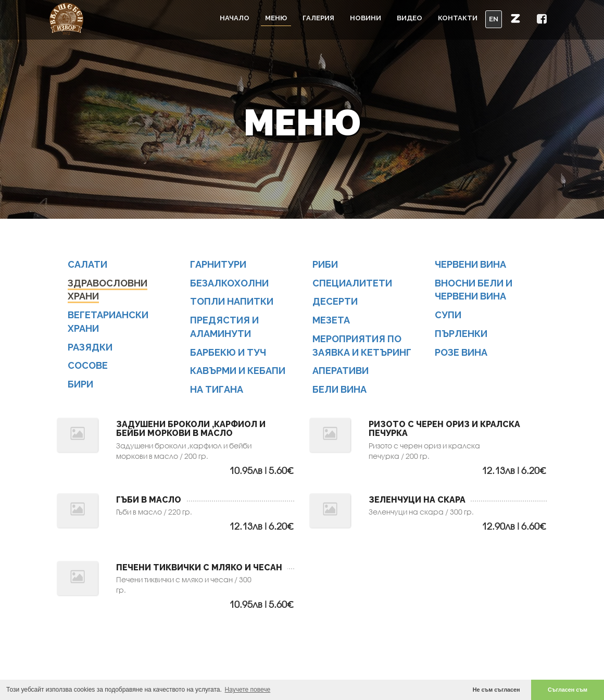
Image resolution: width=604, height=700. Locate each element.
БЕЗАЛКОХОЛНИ (229, 285)
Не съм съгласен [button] (496, 690)
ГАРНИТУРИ (218, 266)
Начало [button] (235, 18)
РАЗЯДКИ (90, 349)
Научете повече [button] (248, 690)
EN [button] (494, 19)
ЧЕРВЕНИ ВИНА (470, 266)
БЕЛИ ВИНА (339, 391)
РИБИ (325, 266)
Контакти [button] (458, 18)
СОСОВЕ (88, 367)
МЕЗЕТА (331, 322)
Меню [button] (276, 18)
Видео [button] (410, 18)
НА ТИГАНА (217, 391)
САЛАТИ (87, 266)
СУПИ (448, 317)
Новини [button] (366, 18)
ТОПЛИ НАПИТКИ (232, 303)
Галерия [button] (318, 18)
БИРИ (80, 386)
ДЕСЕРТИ (335, 303)
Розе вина (461, 354)
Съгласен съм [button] (568, 690)
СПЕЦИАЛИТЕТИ (352, 285)
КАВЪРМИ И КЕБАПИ (238, 373)
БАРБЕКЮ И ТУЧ (228, 354)
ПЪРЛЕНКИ (461, 336)
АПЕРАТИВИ (341, 373)
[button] (515, 18)
